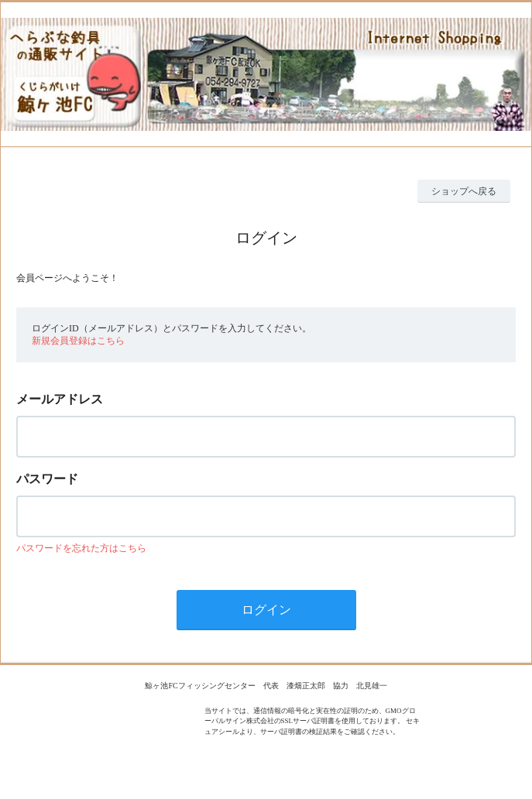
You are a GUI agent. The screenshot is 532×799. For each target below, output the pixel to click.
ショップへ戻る (464, 191)
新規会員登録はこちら (78, 341)
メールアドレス (60, 399)
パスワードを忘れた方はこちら (81, 548)
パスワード (47, 479)
